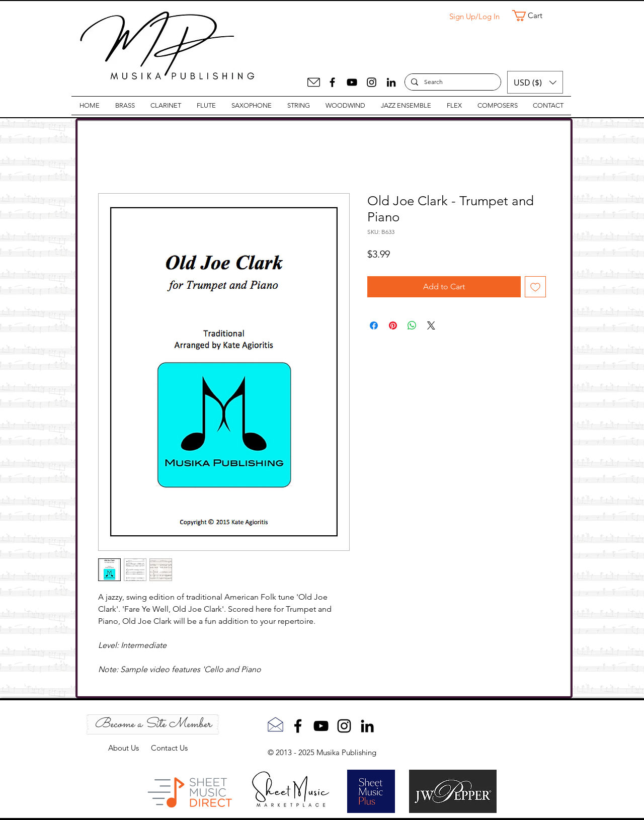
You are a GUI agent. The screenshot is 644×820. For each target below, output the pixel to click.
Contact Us (169, 748)
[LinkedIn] (391, 82)
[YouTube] (352, 82)
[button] (534, 16)
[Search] (452, 82)
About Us (130, 748)
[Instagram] (372, 82)
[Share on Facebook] (374, 325)
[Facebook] (332, 82)
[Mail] (314, 82)
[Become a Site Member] (153, 724)
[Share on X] (431, 325)
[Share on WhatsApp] (412, 325)
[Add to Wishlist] (535, 287)
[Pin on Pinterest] (393, 325)
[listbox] (535, 82)
